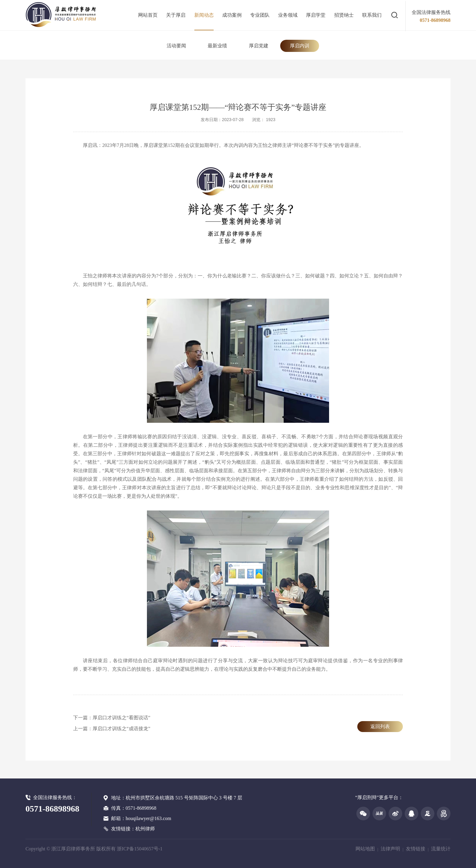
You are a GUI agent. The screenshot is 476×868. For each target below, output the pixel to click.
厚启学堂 (316, 15)
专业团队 (260, 15)
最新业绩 (217, 46)
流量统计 (441, 849)
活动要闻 (176, 46)
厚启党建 (259, 46)
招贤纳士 (344, 15)
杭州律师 (145, 829)
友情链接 (416, 849)
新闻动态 (204, 15)
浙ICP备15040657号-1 (140, 849)
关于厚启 (176, 15)
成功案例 (232, 15)
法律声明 (390, 849)
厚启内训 (300, 46)
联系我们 (372, 15)
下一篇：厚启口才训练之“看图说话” (112, 718)
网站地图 (365, 849)
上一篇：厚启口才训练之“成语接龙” (112, 729)
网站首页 (148, 15)
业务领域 (288, 15)
